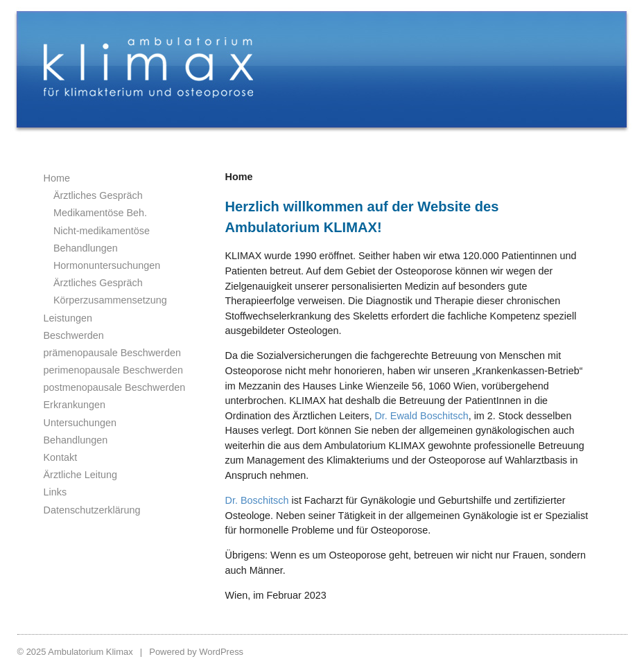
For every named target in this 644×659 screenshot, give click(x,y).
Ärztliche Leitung (80, 475)
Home (57, 178)
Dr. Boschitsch (257, 500)
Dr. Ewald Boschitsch (421, 416)
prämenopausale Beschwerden (112, 353)
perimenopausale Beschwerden (114, 370)
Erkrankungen (75, 405)
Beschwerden (74, 335)
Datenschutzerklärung (92, 510)
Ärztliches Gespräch (98, 195)
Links (55, 492)
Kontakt (61, 457)
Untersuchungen (80, 423)
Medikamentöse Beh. (100, 213)
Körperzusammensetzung (110, 300)
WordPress (221, 652)
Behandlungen (76, 440)
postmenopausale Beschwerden (115, 387)
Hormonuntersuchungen (107, 265)
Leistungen (68, 318)
